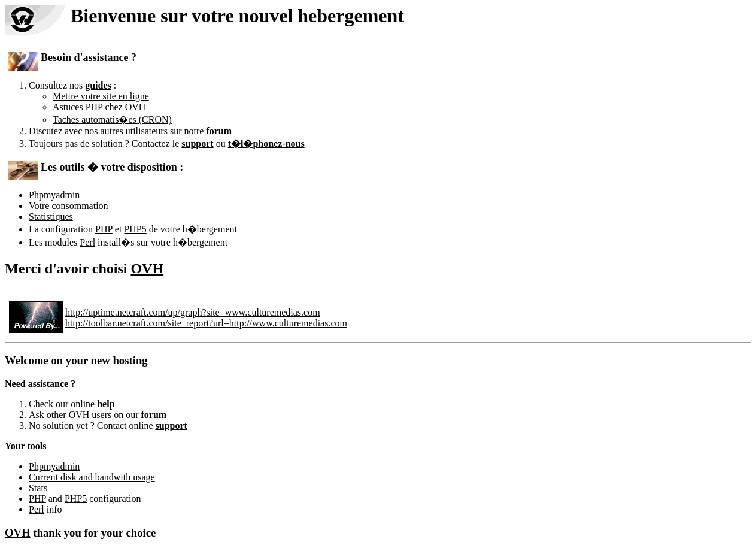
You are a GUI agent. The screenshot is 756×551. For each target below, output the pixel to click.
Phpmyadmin (54, 195)
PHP (104, 229)
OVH (147, 268)
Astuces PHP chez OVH (99, 107)
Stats (38, 488)
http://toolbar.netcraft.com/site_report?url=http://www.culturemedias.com (206, 323)
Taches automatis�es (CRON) (112, 119)
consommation (80, 206)
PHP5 (135, 229)
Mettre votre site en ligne (101, 96)
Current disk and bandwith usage (92, 477)
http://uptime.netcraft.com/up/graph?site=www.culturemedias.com (193, 312)
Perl (87, 242)
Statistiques (51, 217)
